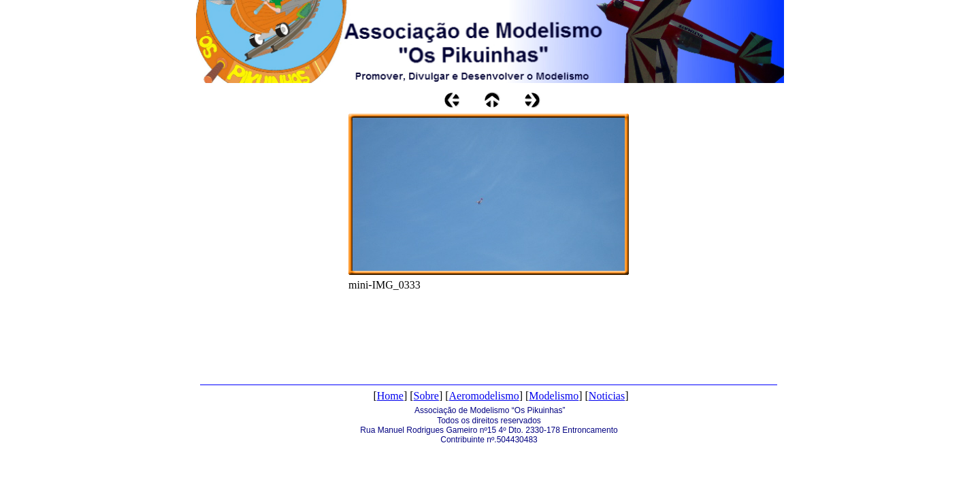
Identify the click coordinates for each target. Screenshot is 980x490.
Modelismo (554, 396)
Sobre (426, 396)
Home (390, 396)
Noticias (607, 396)
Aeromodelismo (484, 396)
